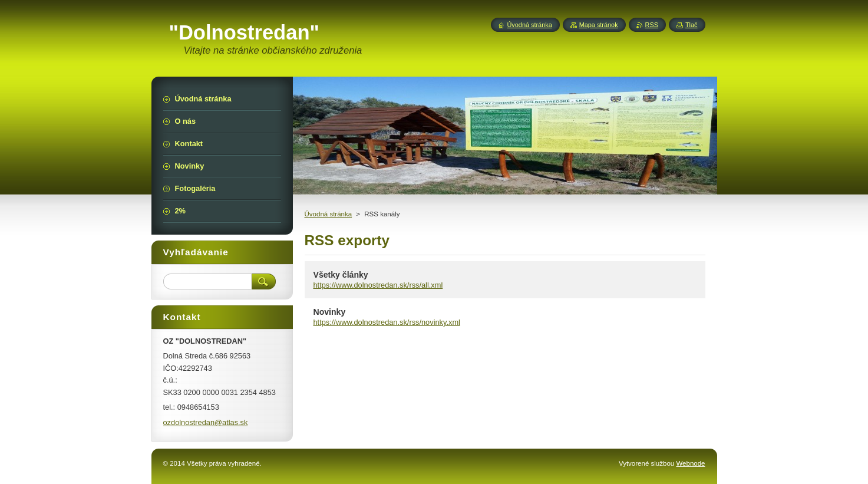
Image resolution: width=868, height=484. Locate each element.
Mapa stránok (599, 25)
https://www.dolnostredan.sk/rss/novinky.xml (387, 322)
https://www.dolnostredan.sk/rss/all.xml (378, 285)
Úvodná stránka (329, 214)
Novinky (330, 312)
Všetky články (341, 275)
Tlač (692, 25)
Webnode (690, 463)
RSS (652, 25)
